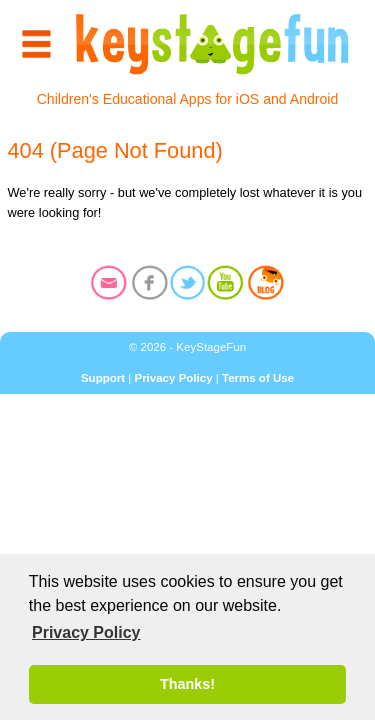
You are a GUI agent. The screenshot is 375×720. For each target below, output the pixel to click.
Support (103, 378)
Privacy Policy (173, 378)
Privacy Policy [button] (86, 632)
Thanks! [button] (187, 684)
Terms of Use (258, 378)
